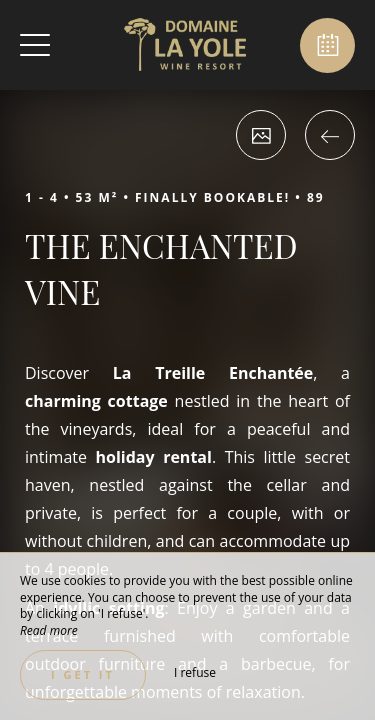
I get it (83, 674)
